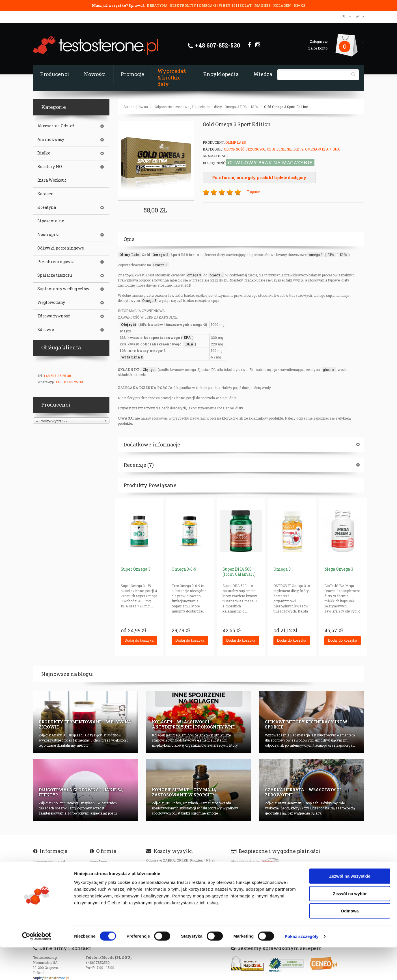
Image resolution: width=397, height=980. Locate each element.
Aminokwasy (51, 139)
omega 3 (316, 255)
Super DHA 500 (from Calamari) (239, 572)
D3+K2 (299, 5)
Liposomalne (51, 221)
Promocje (132, 74)
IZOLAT (245, 5)
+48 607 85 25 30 (57, 376)
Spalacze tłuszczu (55, 275)
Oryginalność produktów (53, 892)
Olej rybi (129, 324)
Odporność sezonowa (172, 107)
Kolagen (46, 194)
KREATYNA (158, 5)
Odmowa (350, 943)
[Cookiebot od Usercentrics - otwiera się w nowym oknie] (37, 969)
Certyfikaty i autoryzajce (109, 869)
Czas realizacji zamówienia (56, 869)
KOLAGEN (282, 5)
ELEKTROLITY (183, 5)
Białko (44, 153)
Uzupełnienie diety (207, 107)
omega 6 (216, 275)
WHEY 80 (227, 5)
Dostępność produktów (51, 877)
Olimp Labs (236, 142)
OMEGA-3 (208, 5)
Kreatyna (47, 207)
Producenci (55, 74)
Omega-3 (161, 255)
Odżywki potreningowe (61, 248)
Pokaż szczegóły (302, 969)
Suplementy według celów (63, 289)
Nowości (95, 74)
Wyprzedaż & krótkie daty (172, 78)
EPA (331, 255)
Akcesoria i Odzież (56, 126)
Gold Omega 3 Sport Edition (286, 107)
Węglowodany (51, 302)
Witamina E (132, 357)
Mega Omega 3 (339, 569)
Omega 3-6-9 (184, 569)
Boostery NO (50, 167)
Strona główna (136, 107)
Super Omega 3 (136, 569)
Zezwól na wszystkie (350, 909)
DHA (344, 255)
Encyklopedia (221, 74)
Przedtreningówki (56, 262)
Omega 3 (160, 265)
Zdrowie (46, 330)
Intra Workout (52, 180)
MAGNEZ (263, 5)
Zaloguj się (319, 41)
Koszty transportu (48, 885)
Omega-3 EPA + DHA (241, 107)
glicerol (329, 369)
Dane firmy (98, 862)
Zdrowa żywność (54, 316)
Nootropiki (49, 235)
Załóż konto (318, 48)
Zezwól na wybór (350, 926)
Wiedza (263, 74)
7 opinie (253, 192)
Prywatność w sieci (49, 862)
